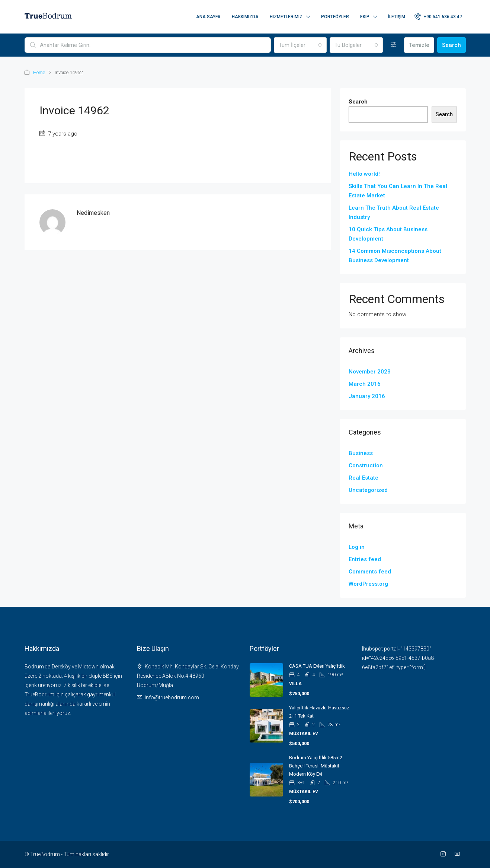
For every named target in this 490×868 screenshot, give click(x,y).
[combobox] (300, 45)
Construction (366, 465)
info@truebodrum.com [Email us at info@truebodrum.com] (172, 697)
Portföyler (335, 17)
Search (451, 45)
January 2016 (367, 396)
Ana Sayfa (208, 17)
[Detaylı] (393, 45)
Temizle (419, 45)
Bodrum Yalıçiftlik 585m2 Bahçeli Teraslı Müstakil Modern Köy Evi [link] (316, 766)
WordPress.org (368, 584)
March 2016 (365, 384)
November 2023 (370, 372)
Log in (357, 547)
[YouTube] (459, 854)
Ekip (365, 17)
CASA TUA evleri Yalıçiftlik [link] (317, 666)
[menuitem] (438, 17)
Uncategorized (368, 490)
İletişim (397, 17)
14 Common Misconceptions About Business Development (395, 256)
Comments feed (370, 572)
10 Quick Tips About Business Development (388, 234)
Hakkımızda (245, 17)
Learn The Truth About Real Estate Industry (394, 212)
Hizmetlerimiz (286, 17)
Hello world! (364, 174)
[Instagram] (445, 854)
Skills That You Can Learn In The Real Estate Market (398, 191)
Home (39, 72)
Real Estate (364, 478)
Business (361, 453)
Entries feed (365, 559)
